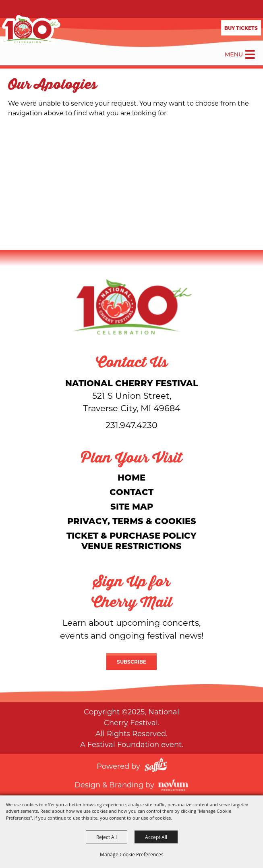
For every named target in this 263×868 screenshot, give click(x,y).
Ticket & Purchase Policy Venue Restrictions (131, 540)
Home (131, 477)
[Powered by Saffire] (156, 766)
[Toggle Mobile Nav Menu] (250, 54)
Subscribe (131, 662)
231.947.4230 (131, 425)
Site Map (132, 506)
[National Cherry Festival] (30, 30)
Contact (131, 492)
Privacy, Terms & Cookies (132, 521)
